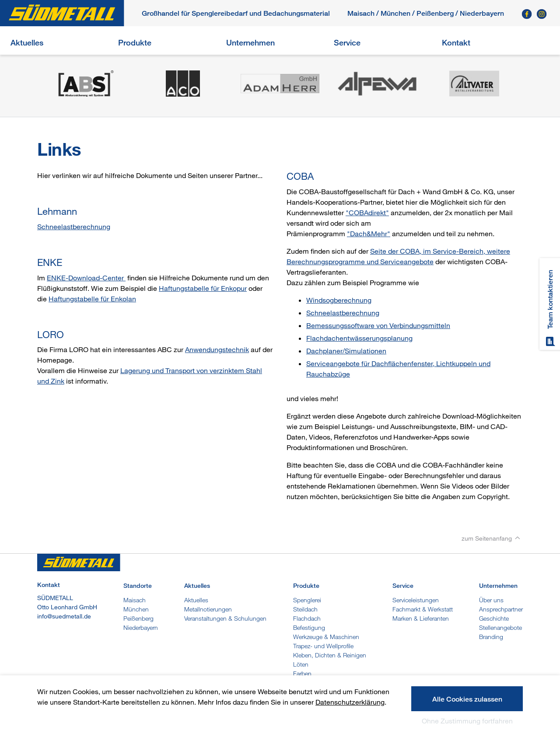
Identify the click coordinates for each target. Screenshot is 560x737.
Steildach (305, 609)
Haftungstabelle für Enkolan (92, 299)
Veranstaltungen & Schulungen (225, 618)
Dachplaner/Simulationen (346, 351)
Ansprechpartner (501, 609)
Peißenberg (435, 13)
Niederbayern (141, 627)
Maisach (361, 13)
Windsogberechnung (339, 300)
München (395, 13)
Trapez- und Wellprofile (323, 646)
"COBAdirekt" (367, 213)
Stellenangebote (500, 627)
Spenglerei (307, 600)
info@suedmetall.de (64, 616)
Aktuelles (27, 42)
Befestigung (309, 627)
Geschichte (494, 618)
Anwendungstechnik (217, 349)
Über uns (491, 600)
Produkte (135, 42)
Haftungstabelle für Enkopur (203, 288)
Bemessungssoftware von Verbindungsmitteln (378, 325)
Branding (491, 637)
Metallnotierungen (208, 609)
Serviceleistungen (416, 600)
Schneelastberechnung (74, 227)
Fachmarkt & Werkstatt (423, 609)
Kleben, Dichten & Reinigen (330, 655)
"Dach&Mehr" (369, 234)
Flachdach (307, 618)
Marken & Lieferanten (421, 618)
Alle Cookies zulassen (467, 699)
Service (347, 42)
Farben (302, 673)
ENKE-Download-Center (86, 278)
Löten (301, 664)
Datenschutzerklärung (350, 702)
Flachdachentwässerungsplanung (359, 338)
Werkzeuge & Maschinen (326, 637)
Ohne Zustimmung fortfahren (467, 721)
